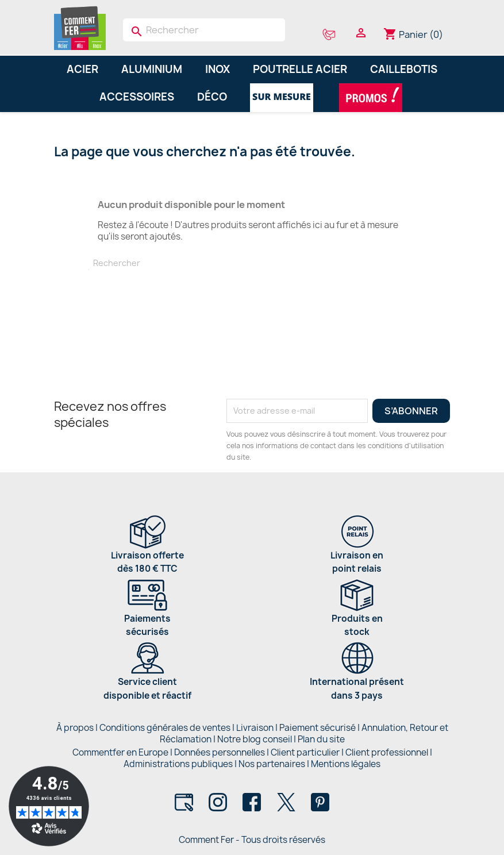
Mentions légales (346, 764)
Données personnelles (220, 752)
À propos (75, 728)
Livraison (255, 728)
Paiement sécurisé (318, 728)
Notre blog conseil (255, 739)
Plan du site (321, 739)
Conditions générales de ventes (165, 728)
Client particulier (305, 752)
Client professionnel (387, 752)
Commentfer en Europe (120, 752)
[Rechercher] (204, 30)
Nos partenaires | (275, 764)
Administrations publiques (178, 764)
